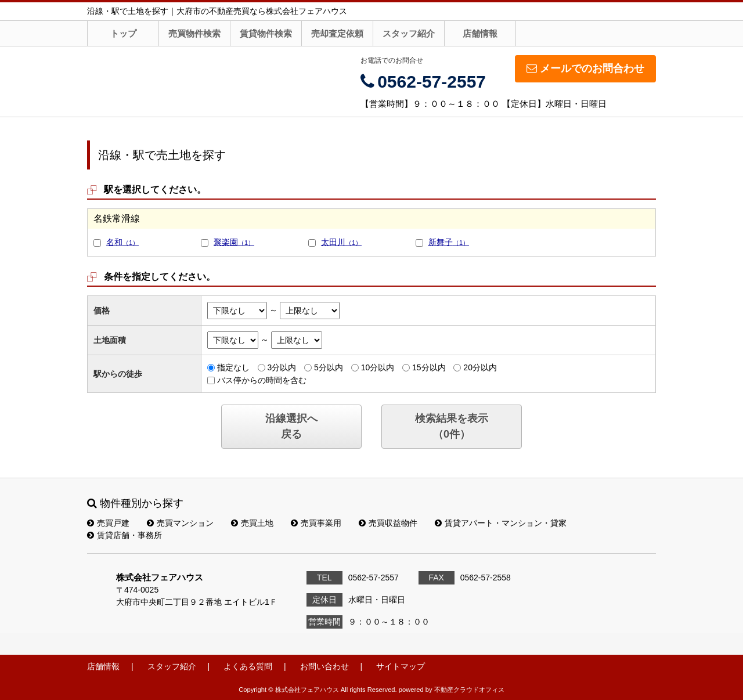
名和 (122, 242)
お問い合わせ (324, 666)
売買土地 (252, 523)
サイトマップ (401, 666)
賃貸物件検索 (266, 33)
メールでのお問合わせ (585, 68)
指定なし (233, 367)
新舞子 (449, 242)
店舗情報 (480, 33)
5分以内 (329, 367)
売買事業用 (316, 523)
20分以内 (480, 367)
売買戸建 (108, 523)
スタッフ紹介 (409, 33)
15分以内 (429, 367)
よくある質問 (248, 666)
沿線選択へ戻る (291, 426)
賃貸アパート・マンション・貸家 (501, 523)
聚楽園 (234, 242)
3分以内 (282, 367)
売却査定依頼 (337, 33)
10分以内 (378, 367)
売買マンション (180, 523)
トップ (123, 33)
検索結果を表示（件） (452, 426)
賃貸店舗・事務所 (125, 535)
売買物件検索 (194, 33)
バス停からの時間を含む (262, 380)
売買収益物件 (388, 523)
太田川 (341, 242)
